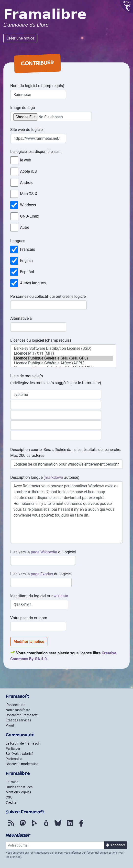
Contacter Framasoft (22, 715)
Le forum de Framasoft (23, 743)
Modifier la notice (29, 642)
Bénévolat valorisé (19, 754)
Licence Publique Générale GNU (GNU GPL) (63, 358)
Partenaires (14, 759)
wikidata (61, 596)
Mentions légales (18, 792)
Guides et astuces (19, 787)
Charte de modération (22, 764)
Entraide (12, 782)
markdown (54, 477)
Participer (13, 748)
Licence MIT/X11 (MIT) (63, 353)
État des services (18, 720)
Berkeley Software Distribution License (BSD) (63, 349)
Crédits (11, 802)
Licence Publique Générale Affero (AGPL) (63, 363)
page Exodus (42, 574)
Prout (10, 725)
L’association (16, 705)
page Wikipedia (44, 552)
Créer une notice (20, 38)
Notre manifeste (18, 710)
